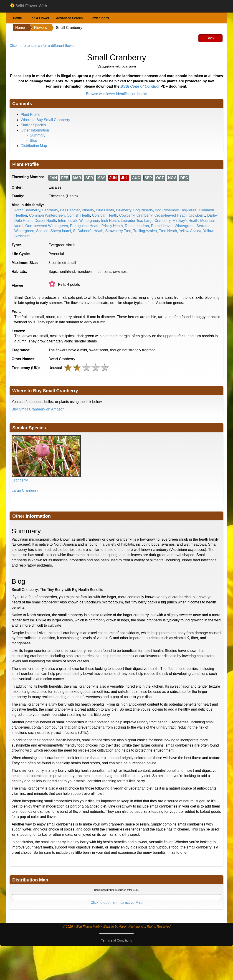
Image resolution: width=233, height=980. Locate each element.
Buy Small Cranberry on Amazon (38, 409)
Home (17, 18)
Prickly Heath (112, 226)
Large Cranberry (157, 221)
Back (210, 38)
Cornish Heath (78, 215)
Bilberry (88, 210)
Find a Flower (39, 18)
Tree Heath (168, 231)
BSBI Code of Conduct (140, 86)
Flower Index (99, 18)
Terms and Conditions (116, 940)
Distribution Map (34, 146)
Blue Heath (105, 210)
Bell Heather (70, 210)
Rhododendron (137, 226)
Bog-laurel (189, 210)
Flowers (41, 28)
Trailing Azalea (145, 231)
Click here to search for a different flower (42, 46)
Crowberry (197, 215)
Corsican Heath (105, 215)
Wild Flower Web (28, 6)
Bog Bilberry (143, 210)
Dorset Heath (45, 221)
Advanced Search (69, 18)
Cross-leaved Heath (171, 215)
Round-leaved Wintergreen (173, 226)
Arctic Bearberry (27, 210)
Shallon (42, 231)
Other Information (35, 130)
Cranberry (144, 215)
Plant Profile (30, 115)
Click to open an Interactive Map (117, 903)
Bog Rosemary (167, 210)
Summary (38, 135)
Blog (33, 141)
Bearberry (50, 210)
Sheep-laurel (61, 231)
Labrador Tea (132, 221)
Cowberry (127, 215)
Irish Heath (110, 221)
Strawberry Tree (118, 231)
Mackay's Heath (185, 221)
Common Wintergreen (47, 215)
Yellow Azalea (190, 231)
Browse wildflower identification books (117, 94)
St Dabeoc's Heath (88, 231)
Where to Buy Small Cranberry (45, 120)
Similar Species (33, 125)
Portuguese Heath (85, 226)
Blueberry (123, 210)
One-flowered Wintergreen (47, 226)
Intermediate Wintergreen (79, 221)
